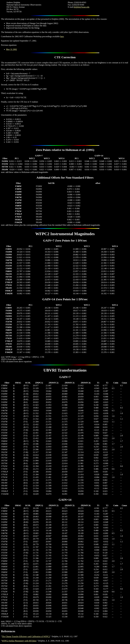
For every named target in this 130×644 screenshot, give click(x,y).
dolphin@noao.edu (82, 7)
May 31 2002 (11, 49)
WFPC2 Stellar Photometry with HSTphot (19, 641)
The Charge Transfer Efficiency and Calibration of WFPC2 (26, 636)
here (62, 36)
